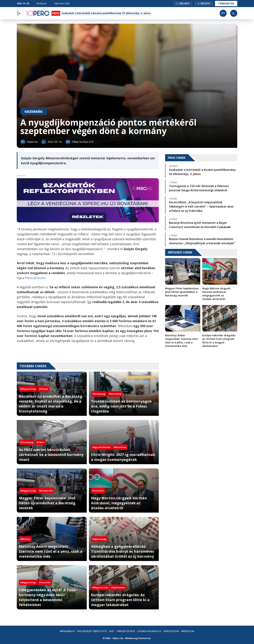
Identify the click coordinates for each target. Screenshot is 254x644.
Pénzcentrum (35, 278)
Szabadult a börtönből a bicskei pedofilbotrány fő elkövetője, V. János (106, 13)
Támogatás (226, 3)
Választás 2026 (61, 3)
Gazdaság (34, 111)
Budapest (40, 3)
